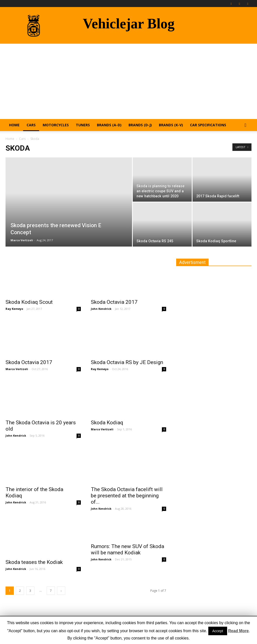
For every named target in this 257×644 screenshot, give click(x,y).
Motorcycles (56, 125)
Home (14, 125)
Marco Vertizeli (22, 240)
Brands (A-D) (109, 125)
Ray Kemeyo (14, 309)
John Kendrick (101, 309)
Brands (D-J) (140, 125)
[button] (245, 125)
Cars (31, 125)
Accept (218, 631)
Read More (238, 631)
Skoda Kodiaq (107, 423)
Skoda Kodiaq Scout (29, 302)
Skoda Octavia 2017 (114, 302)
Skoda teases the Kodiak (34, 562)
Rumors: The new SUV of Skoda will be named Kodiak (127, 549)
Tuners (83, 125)
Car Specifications (208, 125)
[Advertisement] (128, 81)
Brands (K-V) (171, 125)
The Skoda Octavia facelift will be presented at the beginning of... (127, 496)
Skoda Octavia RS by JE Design (127, 362)
